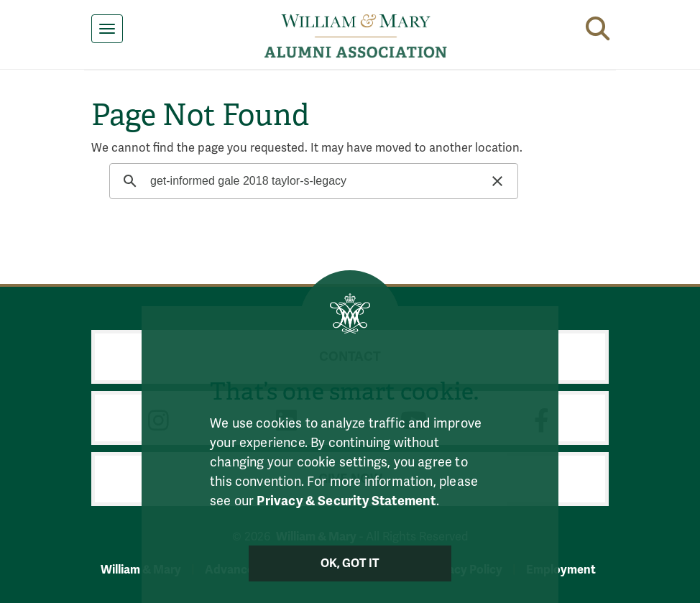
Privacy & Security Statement (346, 501)
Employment (561, 570)
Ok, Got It (350, 563)
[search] (312, 181)
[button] (598, 26)
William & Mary (141, 570)
